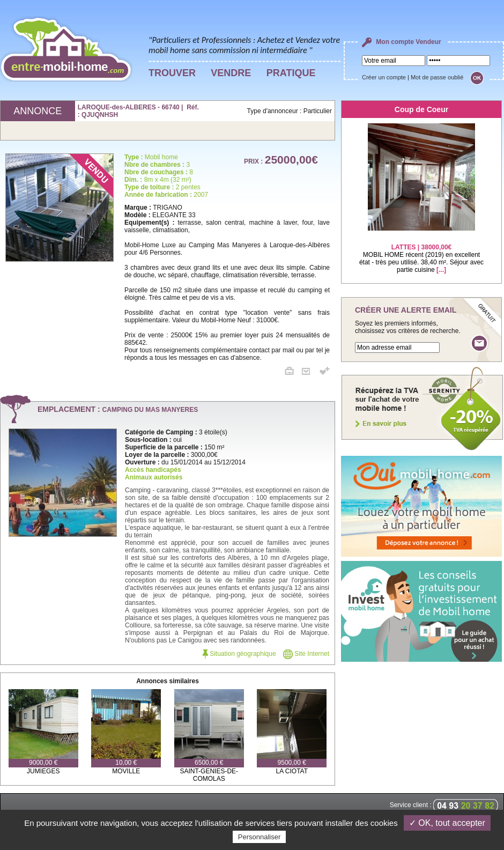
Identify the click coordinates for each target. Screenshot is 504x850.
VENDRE (231, 73)
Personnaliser (260, 837)
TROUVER (172, 73)
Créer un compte (384, 77)
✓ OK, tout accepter (447, 823)
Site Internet (306, 654)
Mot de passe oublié (437, 77)
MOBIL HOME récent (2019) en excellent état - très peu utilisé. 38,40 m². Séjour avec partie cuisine (421, 252)
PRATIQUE (291, 73)
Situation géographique (239, 654)
